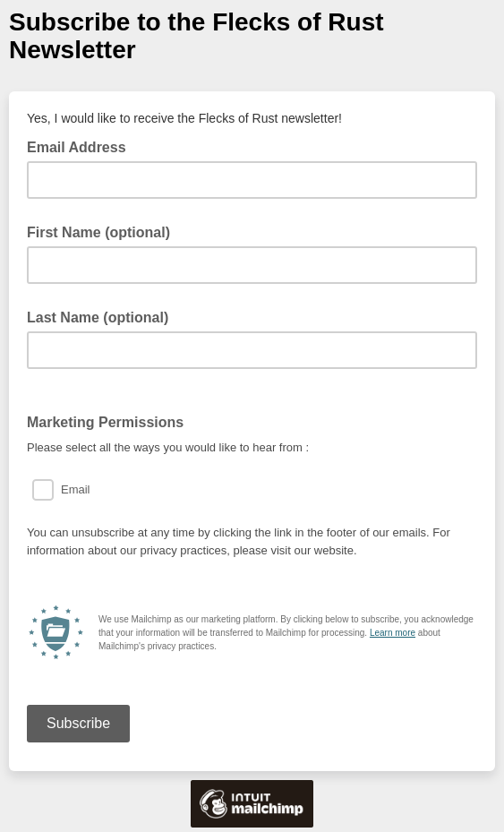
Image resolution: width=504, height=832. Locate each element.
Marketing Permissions (105, 422)
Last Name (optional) (98, 317)
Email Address (82, 146)
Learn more (393, 633)
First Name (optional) (98, 232)
